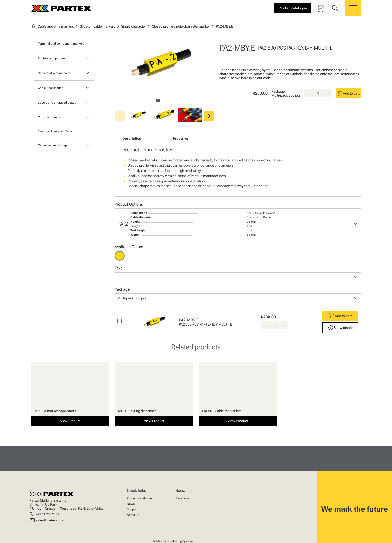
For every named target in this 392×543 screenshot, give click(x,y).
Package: (279, 91)
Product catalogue (139, 498)
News (131, 504)
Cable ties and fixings (53, 145)
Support (132, 509)
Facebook (182, 498)
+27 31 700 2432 (48, 514)
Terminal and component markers (61, 44)
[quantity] (318, 93)
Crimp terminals (49, 117)
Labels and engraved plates (57, 103)
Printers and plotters (52, 58)
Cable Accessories (51, 88)
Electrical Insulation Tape (55, 131)
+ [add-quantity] (328, 93)
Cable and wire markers (54, 73)
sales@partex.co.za (50, 520)
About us (133, 515)
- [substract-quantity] (308, 93)
